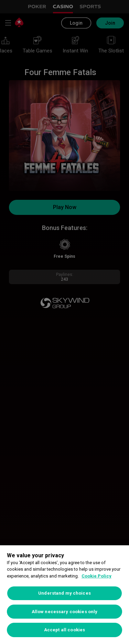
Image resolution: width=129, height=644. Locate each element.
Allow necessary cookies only (65, 612)
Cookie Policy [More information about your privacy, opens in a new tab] (96, 576)
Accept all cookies (64, 630)
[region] (64, 595)
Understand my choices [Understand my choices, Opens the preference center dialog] (64, 593)
